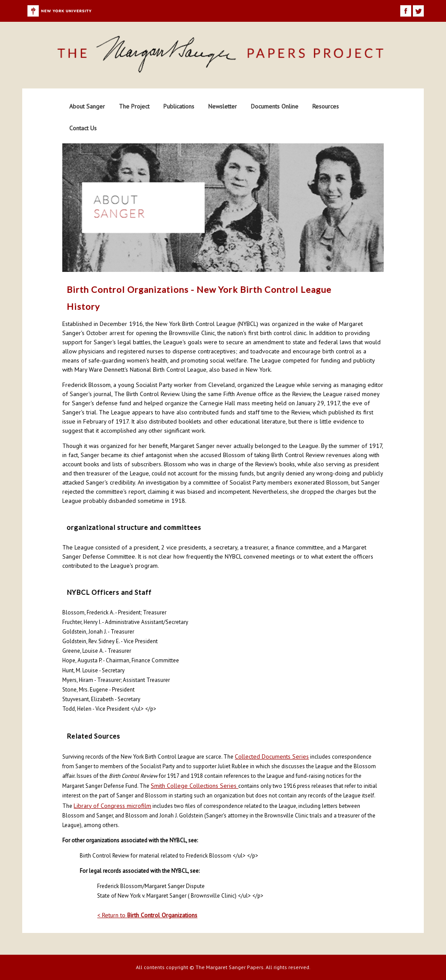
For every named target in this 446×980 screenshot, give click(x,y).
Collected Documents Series (272, 756)
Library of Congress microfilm (112, 806)
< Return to (147, 915)
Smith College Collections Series (194, 786)
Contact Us (83, 128)
